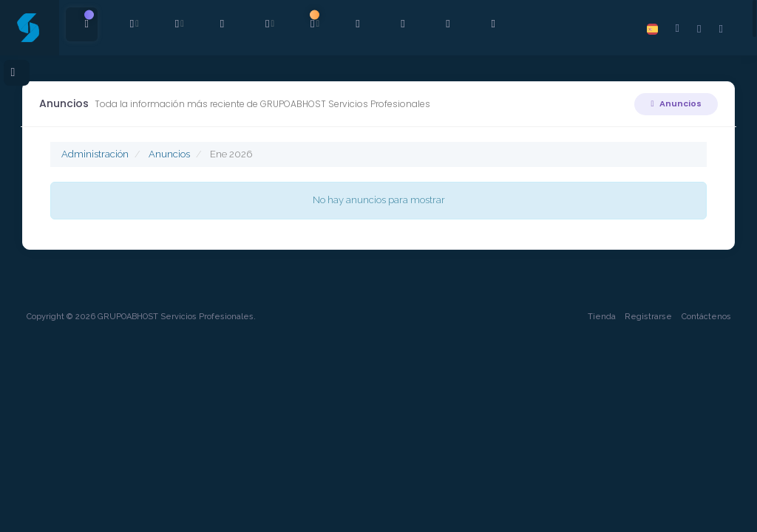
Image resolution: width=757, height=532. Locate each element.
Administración (97, 154)
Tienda (598, 507)
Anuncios (674, 103)
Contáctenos (703, 507)
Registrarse (645, 507)
